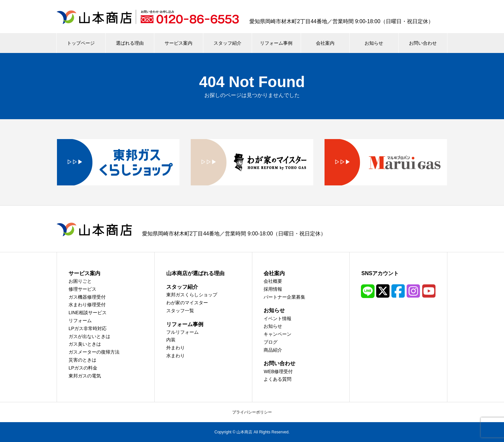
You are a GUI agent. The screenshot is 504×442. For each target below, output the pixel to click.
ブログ (271, 342)
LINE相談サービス (88, 313)
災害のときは (82, 360)
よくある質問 (277, 379)
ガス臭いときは (85, 344)
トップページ (81, 43)
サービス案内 (178, 43)
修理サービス (82, 289)
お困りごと (80, 281)
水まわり (176, 356)
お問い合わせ (423, 43)
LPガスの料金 (83, 368)
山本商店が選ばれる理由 (195, 273)
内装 (171, 340)
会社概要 (273, 281)
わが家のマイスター (187, 303)
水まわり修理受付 (87, 305)
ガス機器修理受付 (87, 297)
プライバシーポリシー (252, 412)
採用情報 (273, 289)
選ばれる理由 (130, 43)
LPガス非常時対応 (88, 328)
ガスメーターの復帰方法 (94, 352)
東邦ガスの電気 (85, 376)
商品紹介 (273, 350)
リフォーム (80, 320)
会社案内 (325, 43)
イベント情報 (277, 319)
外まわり (176, 348)
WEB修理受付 (278, 371)
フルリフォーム (182, 332)
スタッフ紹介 (227, 43)
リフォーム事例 (276, 43)
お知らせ (374, 43)
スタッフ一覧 (180, 311)
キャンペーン (277, 334)
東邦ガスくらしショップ (192, 295)
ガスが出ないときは (89, 336)
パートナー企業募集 (284, 297)
